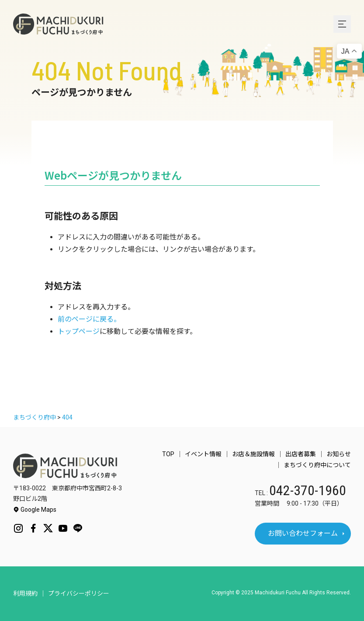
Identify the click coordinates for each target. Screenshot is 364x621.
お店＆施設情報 (253, 454)
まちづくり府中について (317, 465)
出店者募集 (301, 454)
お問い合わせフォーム (303, 533)
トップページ (79, 331)
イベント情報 (203, 454)
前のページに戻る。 (89, 319)
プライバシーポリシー (79, 593)
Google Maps (35, 510)
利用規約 (25, 593)
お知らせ (339, 454)
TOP (168, 454)
